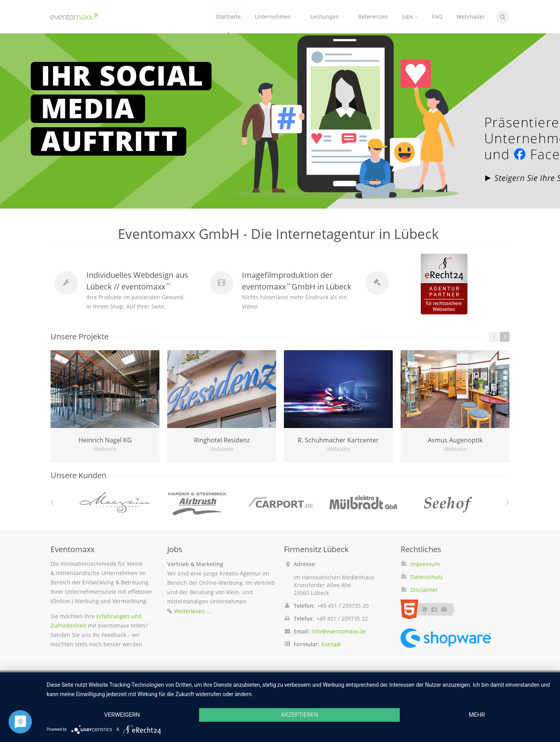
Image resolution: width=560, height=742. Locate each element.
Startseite (228, 17)
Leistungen (327, 17)
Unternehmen (276, 17)
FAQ (437, 17)
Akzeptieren (299, 715)
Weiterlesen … (193, 611)
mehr (477, 715)
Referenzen (373, 17)
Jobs (410, 17)
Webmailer (471, 17)
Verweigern (122, 715)
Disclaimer (424, 590)
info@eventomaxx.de (339, 631)
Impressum (425, 564)
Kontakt (331, 644)
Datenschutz (427, 577)
